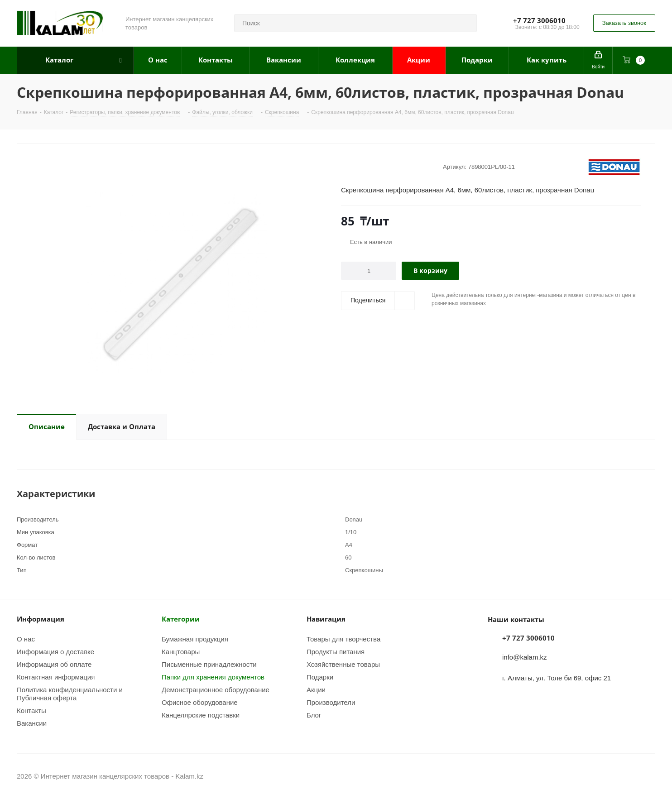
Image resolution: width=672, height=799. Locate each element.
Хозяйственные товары (343, 664)
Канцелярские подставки (201, 715)
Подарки (320, 677)
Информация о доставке (55, 651)
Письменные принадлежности (209, 664)
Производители (331, 702)
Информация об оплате (54, 664)
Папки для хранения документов (213, 677)
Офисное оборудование (200, 702)
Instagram (626, 776)
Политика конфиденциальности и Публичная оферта (70, 694)
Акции (316, 689)
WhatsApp (648, 776)
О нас (26, 639)
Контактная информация (56, 677)
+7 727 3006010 (539, 20)
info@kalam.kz (525, 657)
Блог (314, 715)
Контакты (31, 710)
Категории (181, 619)
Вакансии (32, 723)
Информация (41, 619)
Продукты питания (336, 651)
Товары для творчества (343, 639)
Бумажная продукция (195, 639)
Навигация (326, 619)
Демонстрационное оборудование (216, 689)
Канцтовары (181, 651)
